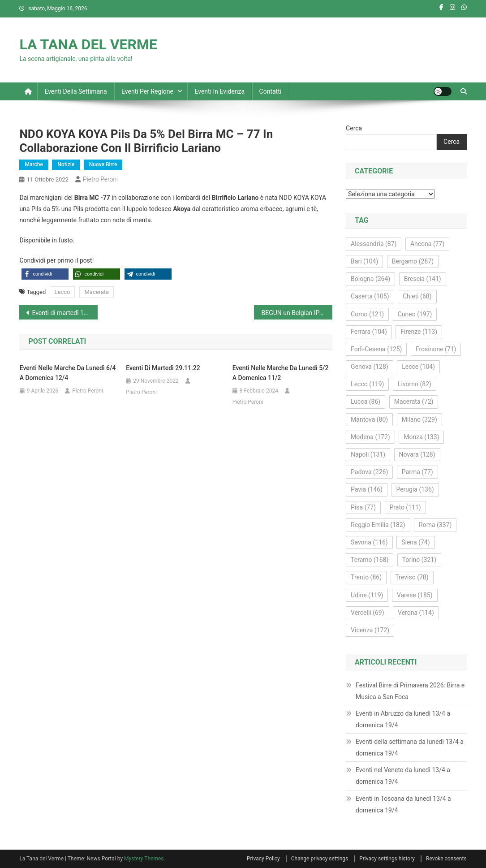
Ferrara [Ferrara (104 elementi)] (369, 332)
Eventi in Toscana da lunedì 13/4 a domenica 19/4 (403, 804)
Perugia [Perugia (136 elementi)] (415, 489)
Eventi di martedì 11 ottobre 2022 (65, 313)
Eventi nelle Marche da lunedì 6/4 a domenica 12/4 (68, 373)
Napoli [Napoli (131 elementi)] (368, 454)
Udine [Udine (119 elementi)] (367, 595)
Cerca (354, 128)
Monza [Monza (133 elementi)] (421, 437)
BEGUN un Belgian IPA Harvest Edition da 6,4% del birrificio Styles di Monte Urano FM (297, 313)
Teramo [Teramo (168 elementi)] (370, 560)
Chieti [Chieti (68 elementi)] (417, 296)
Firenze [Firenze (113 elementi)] (419, 332)
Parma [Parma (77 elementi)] (417, 472)
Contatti (271, 91)
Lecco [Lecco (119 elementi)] (367, 384)
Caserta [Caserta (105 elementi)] (370, 296)
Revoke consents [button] (446, 859)
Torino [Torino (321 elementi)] (419, 560)
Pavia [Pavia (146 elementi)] (367, 489)
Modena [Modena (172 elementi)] (370, 437)
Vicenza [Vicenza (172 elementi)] (370, 630)
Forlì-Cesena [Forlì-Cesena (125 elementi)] (376, 349)
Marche (34, 164)
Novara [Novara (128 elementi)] (417, 454)
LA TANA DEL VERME (88, 44)
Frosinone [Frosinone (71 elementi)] (436, 349)
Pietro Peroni (100, 179)
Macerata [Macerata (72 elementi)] (414, 402)
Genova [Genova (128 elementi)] (370, 367)
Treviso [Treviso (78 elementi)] (412, 577)
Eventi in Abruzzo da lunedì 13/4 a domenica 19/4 (403, 719)
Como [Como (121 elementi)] (367, 314)
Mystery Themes (144, 859)
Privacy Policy (263, 859)
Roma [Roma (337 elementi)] (435, 525)
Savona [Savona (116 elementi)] (369, 542)
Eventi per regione (147, 91)
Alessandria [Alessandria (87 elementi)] (374, 244)
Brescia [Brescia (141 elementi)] (423, 279)
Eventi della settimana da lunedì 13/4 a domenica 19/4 (410, 747)
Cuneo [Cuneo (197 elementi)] (415, 314)
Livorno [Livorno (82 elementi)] (415, 384)
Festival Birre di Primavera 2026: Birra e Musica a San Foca (410, 691)
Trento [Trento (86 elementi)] (366, 577)
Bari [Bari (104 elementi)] (364, 261)
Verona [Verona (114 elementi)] (416, 613)
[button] (45, 274)
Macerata (97, 292)
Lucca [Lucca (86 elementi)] (366, 402)
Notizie (66, 164)
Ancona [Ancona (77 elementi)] (427, 244)
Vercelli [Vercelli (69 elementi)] (368, 613)
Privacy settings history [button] (387, 859)
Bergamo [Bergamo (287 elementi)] (413, 261)
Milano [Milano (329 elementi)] (419, 419)
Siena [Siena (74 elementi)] (415, 542)
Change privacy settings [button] (320, 859)
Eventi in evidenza (219, 91)
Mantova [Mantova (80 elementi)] (369, 419)
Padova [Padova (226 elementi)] (369, 472)
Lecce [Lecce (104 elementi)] (418, 367)
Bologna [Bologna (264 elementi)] (370, 279)
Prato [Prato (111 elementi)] (405, 507)
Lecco (62, 292)
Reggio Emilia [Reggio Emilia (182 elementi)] (378, 525)
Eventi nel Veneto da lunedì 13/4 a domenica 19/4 (403, 776)
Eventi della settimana (75, 91)
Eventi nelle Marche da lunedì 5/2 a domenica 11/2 (281, 373)
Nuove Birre (103, 164)
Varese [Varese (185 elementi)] (415, 595)
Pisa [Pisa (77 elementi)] (363, 507)
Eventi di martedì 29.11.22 (163, 368)
